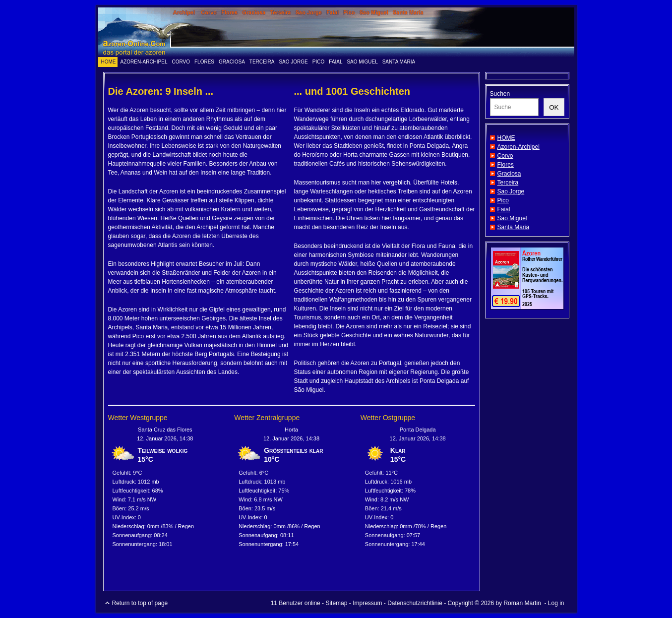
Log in (556, 603)
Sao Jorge (293, 62)
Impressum (367, 603)
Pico (318, 62)
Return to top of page (140, 603)
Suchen (500, 94)
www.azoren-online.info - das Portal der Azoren (336, 32)
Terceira (262, 62)
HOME (109, 62)
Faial (336, 62)
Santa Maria (399, 62)
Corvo (181, 62)
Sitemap (336, 603)
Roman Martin (522, 603)
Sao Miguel (362, 62)
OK (554, 107)
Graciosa (232, 62)
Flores (204, 62)
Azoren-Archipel (144, 62)
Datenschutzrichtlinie (415, 603)
